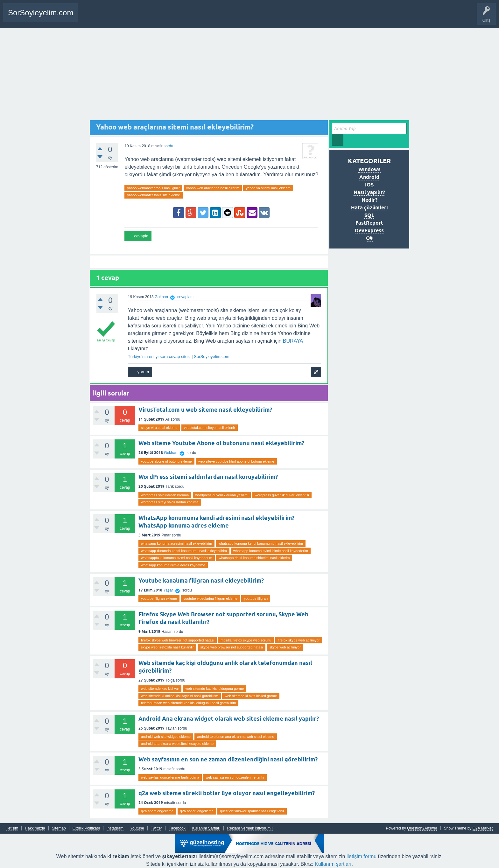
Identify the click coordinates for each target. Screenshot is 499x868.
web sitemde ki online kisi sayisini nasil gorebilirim (180, 696)
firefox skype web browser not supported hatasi (178, 640)
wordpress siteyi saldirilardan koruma (170, 502)
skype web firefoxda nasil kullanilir (167, 647)
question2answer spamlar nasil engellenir (252, 811)
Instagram (115, 828)
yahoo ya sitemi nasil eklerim (268, 188)
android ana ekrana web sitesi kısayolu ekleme (177, 744)
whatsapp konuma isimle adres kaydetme (173, 565)
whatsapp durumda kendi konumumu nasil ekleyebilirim (184, 551)
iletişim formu (362, 856)
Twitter (156, 828)
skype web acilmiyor (285, 647)
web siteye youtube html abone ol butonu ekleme (236, 461)
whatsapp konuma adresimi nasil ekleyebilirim (176, 543)
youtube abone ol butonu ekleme (166, 461)
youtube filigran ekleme (159, 598)
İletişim (12, 828)
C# (369, 238)
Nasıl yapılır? (369, 192)
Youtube (137, 828)
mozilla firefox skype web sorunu (246, 640)
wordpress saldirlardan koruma (165, 495)
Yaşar (168, 590)
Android (369, 177)
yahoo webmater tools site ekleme (153, 195)
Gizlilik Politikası (86, 828)
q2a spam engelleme (157, 811)
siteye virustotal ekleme (159, 428)
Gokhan (171, 453)
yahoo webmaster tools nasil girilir (153, 188)
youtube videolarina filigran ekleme (211, 598)
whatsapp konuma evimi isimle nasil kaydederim (271, 551)
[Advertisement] (250, 76)
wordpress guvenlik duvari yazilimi (222, 495)
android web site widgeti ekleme (166, 737)
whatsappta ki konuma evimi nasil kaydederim (177, 558)
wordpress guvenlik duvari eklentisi (282, 495)
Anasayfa (91, 17)
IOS (369, 185)
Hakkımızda (35, 828)
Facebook (177, 828)
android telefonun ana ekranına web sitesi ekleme (235, 737)
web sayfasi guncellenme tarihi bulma (170, 777)
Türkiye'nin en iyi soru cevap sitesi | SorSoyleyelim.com (179, 357)
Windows (369, 169)
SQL (369, 215)
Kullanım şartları (333, 864)
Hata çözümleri (369, 208)
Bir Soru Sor (116, 17)
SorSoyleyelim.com (41, 13)
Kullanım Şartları (206, 828)
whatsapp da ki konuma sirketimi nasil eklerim (254, 558)
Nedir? (369, 200)
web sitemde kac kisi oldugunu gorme (215, 689)
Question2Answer (422, 828)
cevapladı (185, 297)
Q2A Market (483, 828)
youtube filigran (256, 598)
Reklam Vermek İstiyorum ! (250, 828)
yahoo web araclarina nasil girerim (213, 188)
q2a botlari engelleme (197, 811)
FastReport (369, 223)
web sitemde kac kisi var (160, 689)
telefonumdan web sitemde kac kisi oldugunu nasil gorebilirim (188, 703)
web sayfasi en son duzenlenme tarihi (235, 777)
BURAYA (293, 341)
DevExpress (369, 231)
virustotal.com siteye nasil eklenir (210, 428)
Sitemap (59, 828)
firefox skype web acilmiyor (299, 640)
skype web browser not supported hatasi (232, 647)
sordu (168, 146)
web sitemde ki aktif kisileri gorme (251, 696)
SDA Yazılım (160, 17)
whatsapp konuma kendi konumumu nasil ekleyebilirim (261, 543)
